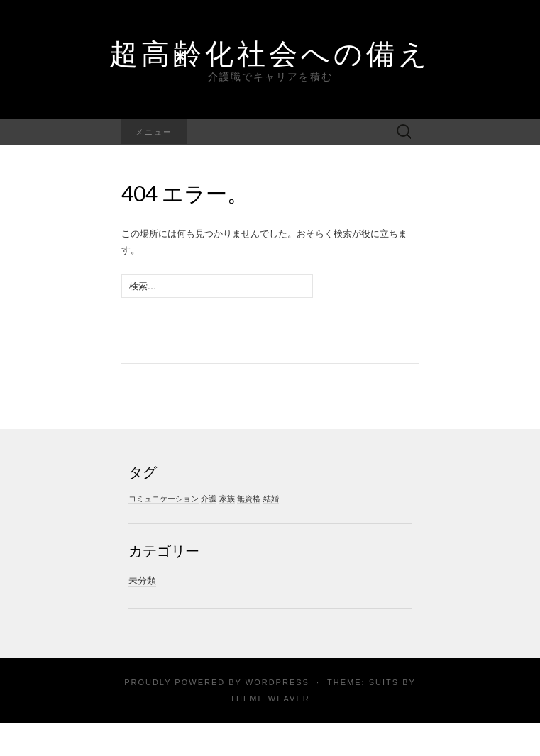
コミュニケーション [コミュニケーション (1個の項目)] (164, 499)
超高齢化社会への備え (270, 53)
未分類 (142, 580)
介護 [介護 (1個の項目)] (209, 499)
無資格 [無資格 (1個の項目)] (249, 499)
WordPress (277, 682)
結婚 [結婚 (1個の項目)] (271, 499)
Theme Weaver (270, 699)
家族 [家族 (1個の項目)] (227, 499)
